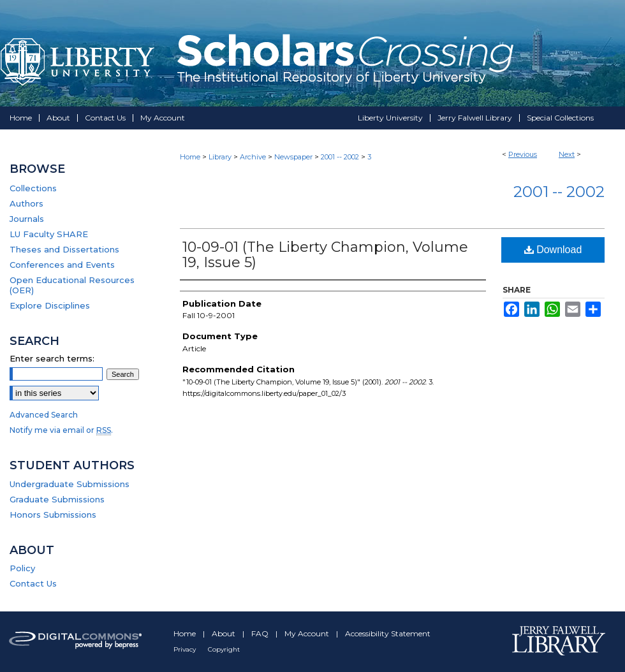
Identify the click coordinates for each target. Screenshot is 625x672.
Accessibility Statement (388, 633)
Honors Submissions (53, 515)
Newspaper (293, 157)
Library (220, 157)
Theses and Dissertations (64, 249)
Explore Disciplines (50, 305)
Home (190, 157)
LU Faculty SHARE (49, 234)
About (224, 633)
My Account (308, 633)
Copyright (224, 649)
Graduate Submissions (57, 499)
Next (567, 154)
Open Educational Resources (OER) (72, 285)
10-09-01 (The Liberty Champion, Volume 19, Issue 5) (325, 255)
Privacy (186, 649)
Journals (27, 219)
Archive (253, 157)
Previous (523, 154)
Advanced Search (44, 415)
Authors (26, 203)
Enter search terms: (52, 358)
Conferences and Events (62, 265)
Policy (22, 568)
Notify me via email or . (61, 430)
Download (553, 250)
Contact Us (33, 583)
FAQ (261, 633)
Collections (33, 188)
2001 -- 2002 (340, 157)
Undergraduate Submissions (70, 484)
